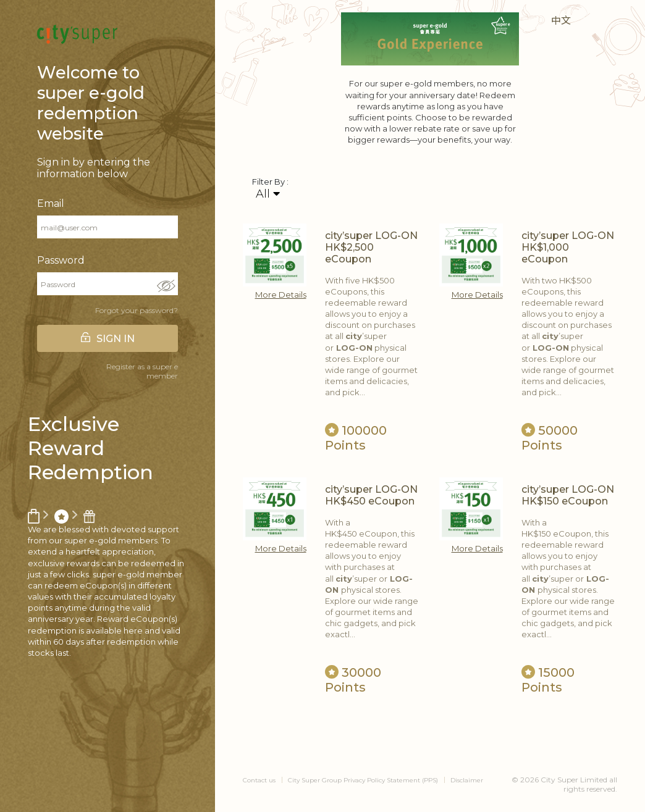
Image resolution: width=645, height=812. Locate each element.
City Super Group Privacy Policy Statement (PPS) (363, 780)
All (268, 194)
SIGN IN (116, 339)
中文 (561, 21)
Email (51, 203)
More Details (281, 295)
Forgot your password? (137, 310)
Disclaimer (467, 780)
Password (61, 260)
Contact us (259, 780)
